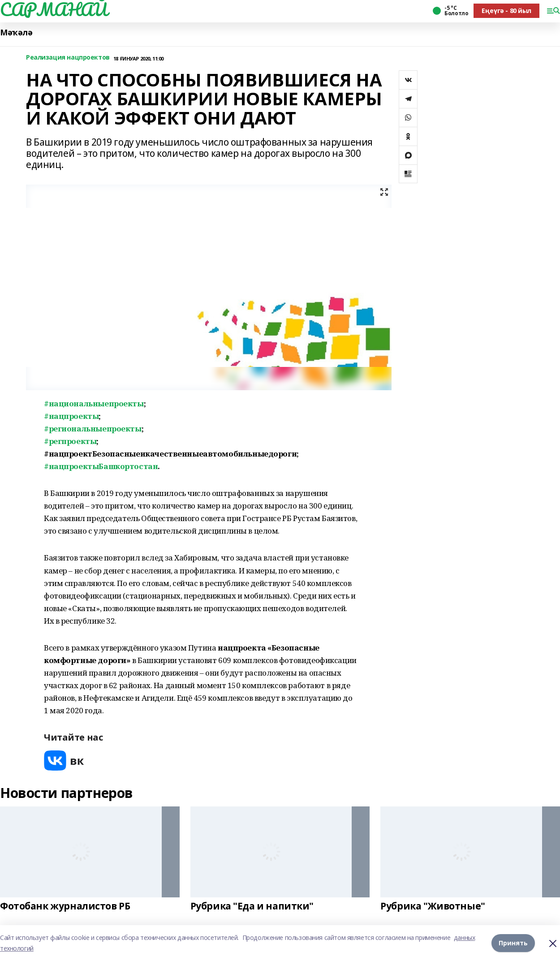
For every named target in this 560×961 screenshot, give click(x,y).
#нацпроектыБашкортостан (101, 466)
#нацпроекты (71, 416)
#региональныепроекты (93, 429)
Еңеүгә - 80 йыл (506, 11)
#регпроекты (70, 441)
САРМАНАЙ (54, 9)
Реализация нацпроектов (68, 58)
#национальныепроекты (94, 403)
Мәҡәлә (16, 32)
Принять (513, 943)
